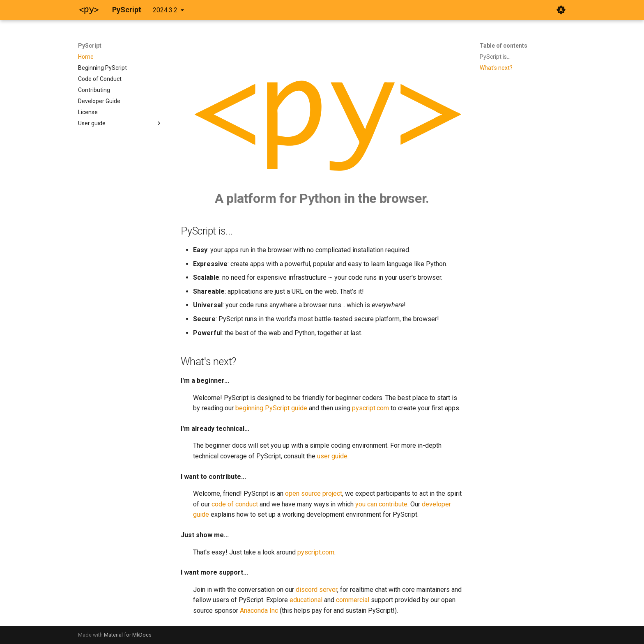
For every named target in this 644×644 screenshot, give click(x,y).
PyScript (90, 46)
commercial (353, 600)
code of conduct (235, 504)
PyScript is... (495, 57)
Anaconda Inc (259, 611)
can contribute (381, 504)
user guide (332, 456)
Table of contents (504, 46)
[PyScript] (89, 10)
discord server (316, 590)
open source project (314, 493)
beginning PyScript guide (271, 408)
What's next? (496, 68)
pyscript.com (370, 408)
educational (306, 600)
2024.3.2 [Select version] (165, 10)
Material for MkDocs (128, 635)
